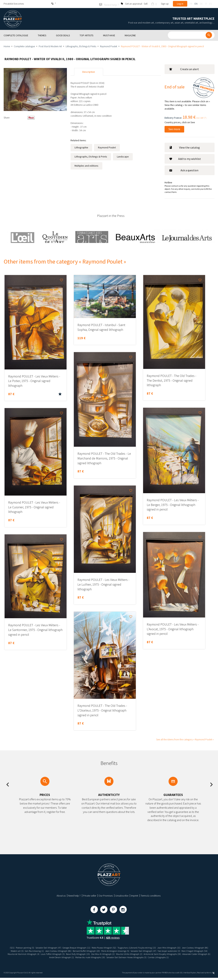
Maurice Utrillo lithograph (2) (198, 954)
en (196, 4)
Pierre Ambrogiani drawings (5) (160, 950)
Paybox (193, 975)
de (201, 4)
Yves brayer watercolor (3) (18, 954)
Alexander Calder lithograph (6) (75, 957)
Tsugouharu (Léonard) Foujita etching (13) (157, 947)
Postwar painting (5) (29, 947)
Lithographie (81, 147)
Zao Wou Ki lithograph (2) (169, 954)
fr (191, 4)
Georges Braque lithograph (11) (88, 947)
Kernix (211, 975)
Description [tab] (89, 71)
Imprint (135, 895)
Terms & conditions (151, 895)
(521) (15, 947)
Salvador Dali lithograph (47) (56, 947)
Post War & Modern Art (50, 46)
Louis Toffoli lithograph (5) (114, 954)
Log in (180, 4)
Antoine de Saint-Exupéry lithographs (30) (36, 957)
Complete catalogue (24, 46)
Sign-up (165, 4)
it (206, 4)
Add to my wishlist (185, 158)
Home (7, 46)
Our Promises (106, 895)
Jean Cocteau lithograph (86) (27, 950)
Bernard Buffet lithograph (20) (128, 950)
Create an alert (184, 69)
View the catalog (185, 147)
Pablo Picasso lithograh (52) (120, 947)
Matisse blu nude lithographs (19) (138, 957)
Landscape (123, 156)
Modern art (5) (50, 950)
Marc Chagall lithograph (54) (48, 954)
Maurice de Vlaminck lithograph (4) (81, 954)
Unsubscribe (122, 895)
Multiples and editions (86, 165)
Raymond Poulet (109, 46)
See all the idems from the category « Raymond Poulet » (185, 739)
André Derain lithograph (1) (106, 957)
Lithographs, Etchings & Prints (81, 46)
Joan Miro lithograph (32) (193, 947)
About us (61, 895)
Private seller (90, 895)
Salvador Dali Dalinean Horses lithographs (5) (180, 957)
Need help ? (74, 895)
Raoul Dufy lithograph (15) (142, 954)
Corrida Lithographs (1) (109, 960)
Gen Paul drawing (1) (69, 950)
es (211, 4)
